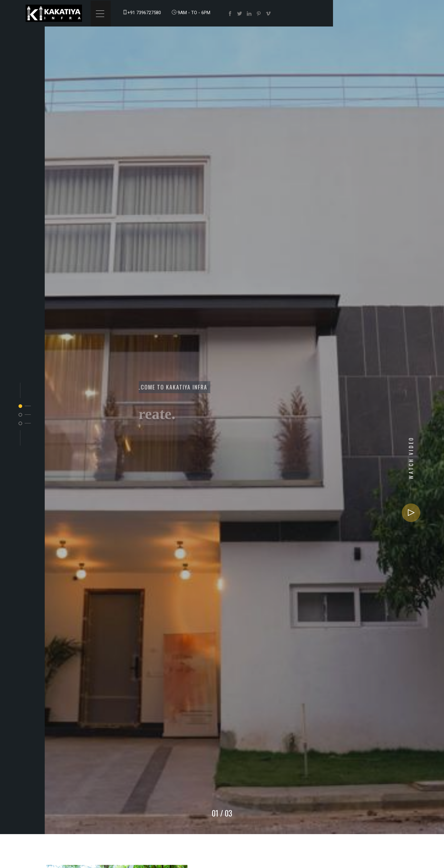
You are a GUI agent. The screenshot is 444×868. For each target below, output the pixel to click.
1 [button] (20, 406)
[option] (222, 417)
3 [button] (20, 423)
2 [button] (20, 415)
